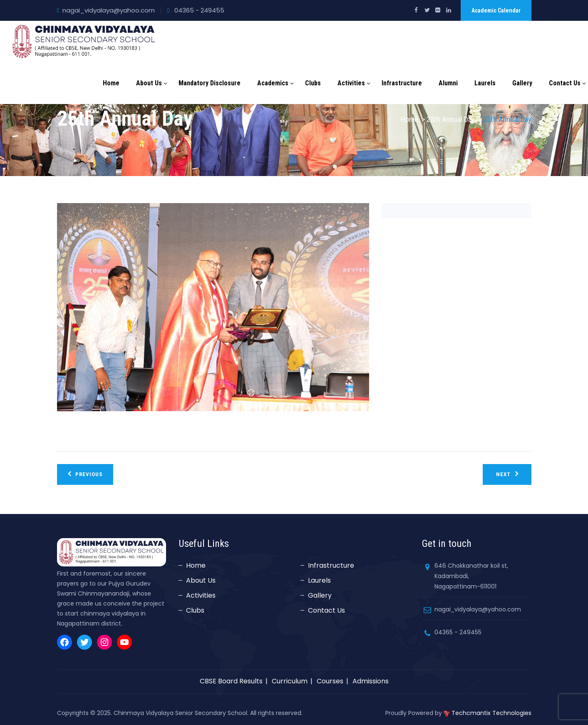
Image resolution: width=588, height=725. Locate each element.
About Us (149, 83)
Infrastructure (402, 83)
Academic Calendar (496, 10)
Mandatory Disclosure (210, 83)
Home (111, 83)
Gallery (522, 83)
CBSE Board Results (231, 681)
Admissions (371, 681)
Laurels (485, 83)
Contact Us (565, 83)
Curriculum (290, 681)
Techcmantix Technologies (491, 713)
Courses (330, 681)
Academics (273, 83)
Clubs (313, 83)
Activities (351, 83)
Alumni (448, 83)
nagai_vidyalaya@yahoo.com (109, 10)
